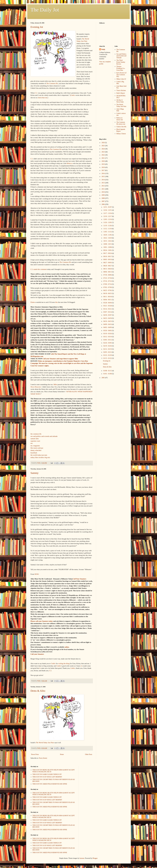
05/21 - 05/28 (108, 306)
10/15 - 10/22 (108, 241)
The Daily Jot (45, 10)
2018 (103, 167)
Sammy (35, 473)
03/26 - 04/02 (108, 331)
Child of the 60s (121, 127)
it (81, 666)
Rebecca (70, 163)
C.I (36, 93)
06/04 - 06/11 (108, 300)
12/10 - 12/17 (108, 216)
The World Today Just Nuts (45, 743)
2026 (103, 143)
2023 (103, 152)
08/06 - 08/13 (108, 272)
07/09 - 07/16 (108, 284)
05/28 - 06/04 (108, 303)
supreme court (35, 441)
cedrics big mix (45, 457)
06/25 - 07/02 (108, 290)
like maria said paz (37, 448)
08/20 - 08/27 (108, 266)
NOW (37, 574)
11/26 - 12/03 (108, 222)
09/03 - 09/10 (108, 260)
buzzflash (34, 453)
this (56, 302)
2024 (103, 149)
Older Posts (89, 754)
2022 (103, 155)
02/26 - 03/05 (108, 343)
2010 (103, 192)
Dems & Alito (38, 691)
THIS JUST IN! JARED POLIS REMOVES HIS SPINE (50, 784)
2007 (103, 201)
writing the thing (64, 663)
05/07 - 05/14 (108, 312)
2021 (103, 158)
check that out (42, 98)
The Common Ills (52, 83)
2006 (103, 204)
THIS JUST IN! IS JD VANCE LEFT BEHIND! (47, 777)
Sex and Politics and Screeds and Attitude (121, 56)
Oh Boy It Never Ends (120, 101)
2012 (103, 186)
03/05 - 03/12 (108, 340)
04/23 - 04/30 (108, 318)
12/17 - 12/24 (108, 213)
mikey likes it (35, 457)
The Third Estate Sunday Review (121, 62)
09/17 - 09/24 (108, 253)
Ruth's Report (121, 93)
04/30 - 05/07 (108, 315)
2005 (103, 378)
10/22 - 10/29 (108, 238)
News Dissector (36, 387)
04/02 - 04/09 (108, 327)
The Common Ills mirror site (121, 123)
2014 (103, 180)
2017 (103, 170)
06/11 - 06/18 (108, 297)
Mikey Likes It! (121, 79)
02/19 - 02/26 (108, 346)
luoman (82, 858)
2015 (103, 177)
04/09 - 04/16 (108, 324)
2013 (103, 183)
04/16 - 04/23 (108, 321)
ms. (32, 443)
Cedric (73, 95)
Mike (55, 384)
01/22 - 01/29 (108, 355)
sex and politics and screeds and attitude (44, 436)
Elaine (33, 302)
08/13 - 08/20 (108, 269)
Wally (103, 49)
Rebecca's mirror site (120, 119)
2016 (103, 173)
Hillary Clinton (121, 134)
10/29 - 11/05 (108, 235)
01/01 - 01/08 (108, 374)
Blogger (95, 858)
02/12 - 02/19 (108, 349)
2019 (103, 164)
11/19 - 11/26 (108, 226)
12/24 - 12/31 (108, 210)
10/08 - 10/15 (108, 244)
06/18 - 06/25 (108, 293)
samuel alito (35, 439)
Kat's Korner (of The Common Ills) (121, 75)
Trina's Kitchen (121, 90)
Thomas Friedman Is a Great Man (121, 68)
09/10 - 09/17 (108, 256)
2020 (103, 161)
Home (62, 754)
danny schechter (36, 450)
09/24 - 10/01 (108, 250)
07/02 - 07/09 (108, 287)
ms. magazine (35, 446)
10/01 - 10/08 (108, 247)
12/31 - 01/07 (108, 207)
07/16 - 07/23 (108, 281)
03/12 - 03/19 (108, 337)
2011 (103, 189)
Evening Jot (37, 27)
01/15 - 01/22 (108, 358)
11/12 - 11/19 (108, 229)
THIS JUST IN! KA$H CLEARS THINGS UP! (47, 774)
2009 (103, 195)
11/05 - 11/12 (108, 232)
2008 (103, 198)
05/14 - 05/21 (108, 309)
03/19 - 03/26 (108, 334)
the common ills (36, 434)
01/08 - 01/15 (108, 371)
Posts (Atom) (43, 758)
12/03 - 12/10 (108, 219)
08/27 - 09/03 (108, 263)
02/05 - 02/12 (108, 352)
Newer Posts (35, 754)
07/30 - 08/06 (108, 275)
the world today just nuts (39, 455)
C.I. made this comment (39, 269)
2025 (103, 146)
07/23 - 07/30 (108, 278)
